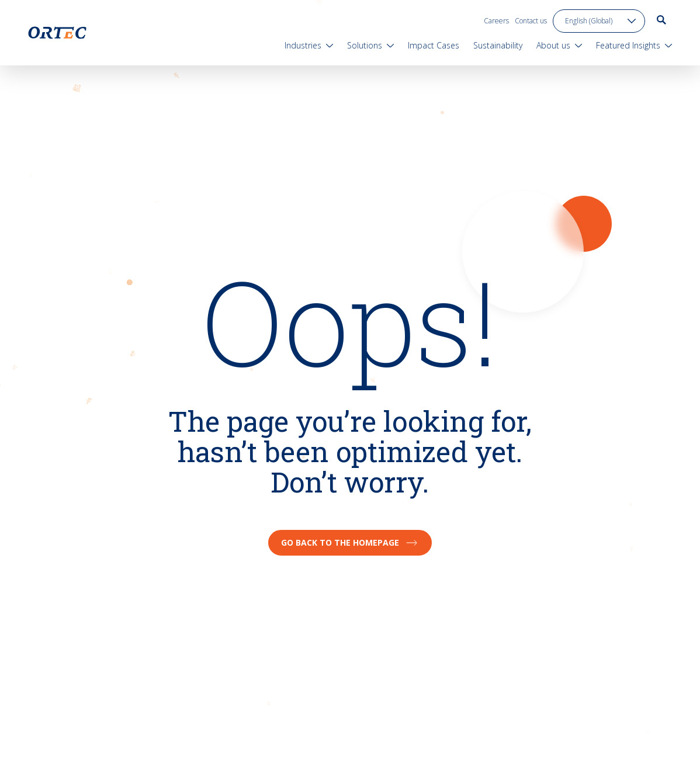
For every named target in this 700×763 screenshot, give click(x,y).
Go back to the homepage (350, 542)
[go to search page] (661, 20)
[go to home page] (57, 33)
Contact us (531, 21)
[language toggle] (599, 21)
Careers (496, 21)
